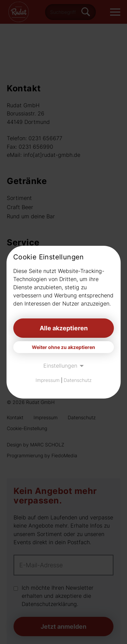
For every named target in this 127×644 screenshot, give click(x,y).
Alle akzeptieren (64, 328)
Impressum (48, 380)
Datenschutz (78, 380)
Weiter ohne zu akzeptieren (63, 347)
